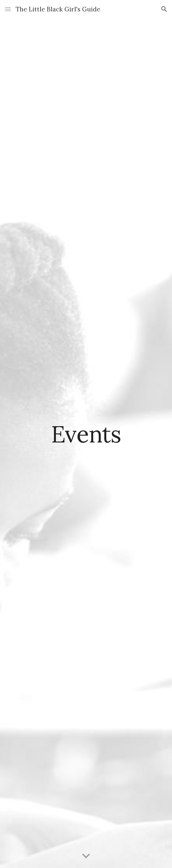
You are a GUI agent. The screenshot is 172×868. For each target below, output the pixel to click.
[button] (8, 9)
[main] (86, 434)
